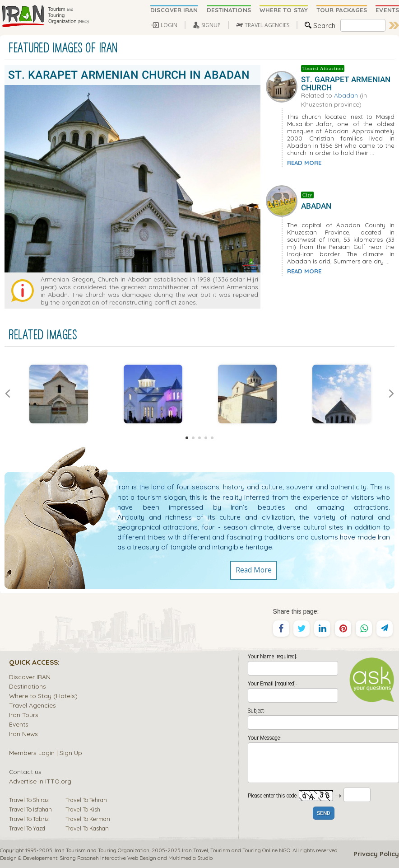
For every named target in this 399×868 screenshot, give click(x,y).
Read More (254, 570)
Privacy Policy (376, 854)
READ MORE (304, 163)
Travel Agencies (32, 705)
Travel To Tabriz (29, 819)
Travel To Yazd (27, 828)
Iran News (23, 734)
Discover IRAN (30, 677)
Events (19, 724)
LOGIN (169, 25)
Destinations (28, 686)
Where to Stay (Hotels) (43, 696)
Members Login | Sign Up (46, 753)
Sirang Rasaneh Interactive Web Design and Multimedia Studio (136, 858)
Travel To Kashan (87, 828)
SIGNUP (211, 25)
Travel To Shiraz (29, 800)
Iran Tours (24, 715)
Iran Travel (195, 850)
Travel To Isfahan (30, 809)
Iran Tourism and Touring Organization (102, 850)
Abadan (346, 95)
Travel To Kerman (88, 819)
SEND (324, 814)
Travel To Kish (83, 809)
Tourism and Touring (236, 850)
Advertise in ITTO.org (40, 781)
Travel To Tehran (86, 800)
